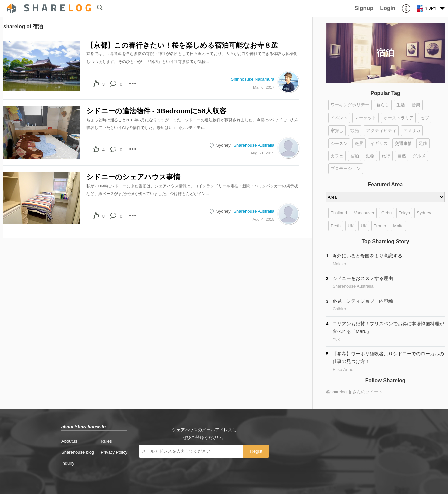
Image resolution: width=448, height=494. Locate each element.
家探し (337, 130)
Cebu (386, 213)
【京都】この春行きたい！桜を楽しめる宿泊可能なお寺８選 (182, 45)
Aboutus (69, 441)
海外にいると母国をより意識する (367, 256)
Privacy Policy (114, 452)
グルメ (419, 156)
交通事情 (403, 143)
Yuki (337, 339)
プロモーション (346, 169)
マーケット (366, 118)
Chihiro (339, 309)
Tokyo (404, 213)
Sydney (223, 145)
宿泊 (355, 156)
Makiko (339, 264)
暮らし (383, 105)
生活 (401, 105)
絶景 (359, 143)
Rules (106, 441)
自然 (402, 156)
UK (351, 226)
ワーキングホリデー (350, 105)
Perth (336, 226)
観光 (355, 130)
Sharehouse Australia (254, 145)
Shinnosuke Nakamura (253, 79)
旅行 (386, 156)
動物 (370, 156)
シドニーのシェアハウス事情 (133, 177)
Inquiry (68, 463)
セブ (425, 118)
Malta (398, 226)
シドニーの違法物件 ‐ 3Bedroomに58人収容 (156, 111)
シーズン (339, 143)
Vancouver (364, 213)
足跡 (423, 143)
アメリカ (412, 130)
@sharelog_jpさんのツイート (354, 392)
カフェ (337, 156)
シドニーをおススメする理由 (363, 278)
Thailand (339, 213)
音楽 (416, 105)
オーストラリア (398, 118)
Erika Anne (343, 370)
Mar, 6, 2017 (264, 87)
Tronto (380, 226)
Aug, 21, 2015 (262, 153)
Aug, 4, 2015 (263, 219)
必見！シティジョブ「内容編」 (365, 301)
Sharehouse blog (78, 452)
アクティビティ (381, 130)
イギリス (379, 143)
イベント (339, 118)
